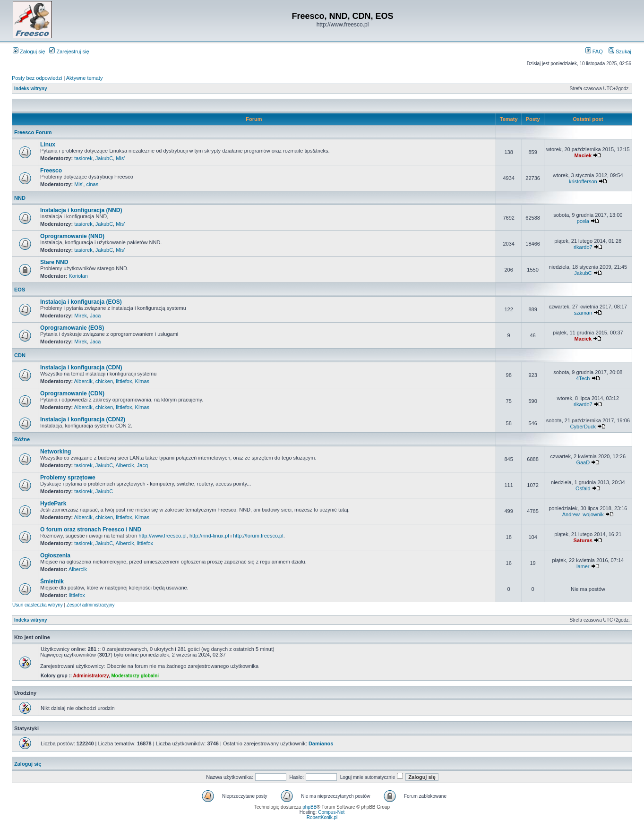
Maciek (583, 155)
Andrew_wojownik (583, 514)
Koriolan (78, 276)
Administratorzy (91, 676)
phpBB (309, 807)
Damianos (321, 743)
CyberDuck (583, 427)
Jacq (142, 465)
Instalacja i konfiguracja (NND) (81, 210)
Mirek (81, 316)
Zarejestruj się (69, 51)
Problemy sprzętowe (68, 478)
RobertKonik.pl (322, 817)
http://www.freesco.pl (163, 536)
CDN (20, 355)
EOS (20, 290)
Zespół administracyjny (91, 605)
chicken (104, 381)
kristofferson (583, 181)
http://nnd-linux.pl (209, 536)
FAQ (594, 51)
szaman (583, 313)
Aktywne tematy (85, 78)
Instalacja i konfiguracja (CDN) (81, 367)
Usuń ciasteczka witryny (38, 605)
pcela (583, 221)
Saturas (583, 540)
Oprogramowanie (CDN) (72, 393)
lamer (583, 566)
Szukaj (620, 51)
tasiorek (83, 158)
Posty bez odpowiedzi (37, 78)
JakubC (104, 158)
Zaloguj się (29, 51)
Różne (22, 439)
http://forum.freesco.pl (258, 536)
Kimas (142, 381)
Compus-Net (331, 812)
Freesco (51, 171)
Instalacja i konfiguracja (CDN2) (83, 419)
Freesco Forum (33, 132)
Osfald (583, 488)
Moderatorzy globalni (135, 676)
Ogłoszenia (55, 555)
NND (20, 198)
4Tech (583, 378)
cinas (92, 184)
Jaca (95, 316)
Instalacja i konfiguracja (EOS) (81, 302)
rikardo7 (583, 247)
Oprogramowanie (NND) (72, 236)
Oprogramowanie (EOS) (72, 328)
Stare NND (54, 262)
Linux (48, 145)
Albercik (83, 381)
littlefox (124, 381)
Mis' (120, 158)
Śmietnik (52, 581)
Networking (56, 452)
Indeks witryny (30, 89)
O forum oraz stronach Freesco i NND (91, 530)
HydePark (53, 504)
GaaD (583, 462)
